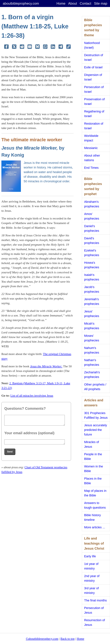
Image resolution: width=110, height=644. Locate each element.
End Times (91, 168)
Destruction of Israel (94, 57)
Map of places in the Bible (95, 493)
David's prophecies (92, 241)
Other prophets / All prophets (95, 387)
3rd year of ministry (91, 591)
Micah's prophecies (92, 326)
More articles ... (95, 527)
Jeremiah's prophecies (92, 301)
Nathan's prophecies (92, 362)
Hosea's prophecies (92, 265)
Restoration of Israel (94, 126)
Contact (86, 3)
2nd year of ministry (92, 578)
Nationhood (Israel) (92, 45)
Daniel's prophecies (92, 228)
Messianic (91, 148)
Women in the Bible (93, 469)
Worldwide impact (91, 138)
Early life (90, 556)
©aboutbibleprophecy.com (42, 639)
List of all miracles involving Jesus (32, 396)
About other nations (92, 158)
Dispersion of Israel (93, 77)
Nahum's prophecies (92, 350)
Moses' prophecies (92, 338)
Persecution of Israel (94, 89)
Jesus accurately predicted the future (96, 430)
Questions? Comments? (25, 408)
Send (10, 452)
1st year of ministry (91, 566)
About (73, 3)
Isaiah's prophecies (92, 277)
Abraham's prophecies (92, 204)
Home (61, 3)
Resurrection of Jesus (94, 622)
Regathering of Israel (94, 114)
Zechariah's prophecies (92, 375)
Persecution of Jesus (94, 610)
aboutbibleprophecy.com (21, 3)
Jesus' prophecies (92, 314)
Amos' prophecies (92, 216)
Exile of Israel (93, 67)
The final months (95, 600)
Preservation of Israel (94, 102)
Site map (101, 3)
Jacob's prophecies (92, 289)
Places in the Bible (93, 481)
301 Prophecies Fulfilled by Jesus (96, 415)
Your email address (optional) (29, 433)
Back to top (67, 639)
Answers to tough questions (95, 505)
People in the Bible (93, 456)
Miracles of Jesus (91, 444)
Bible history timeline (92, 517)
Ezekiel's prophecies (92, 253)
